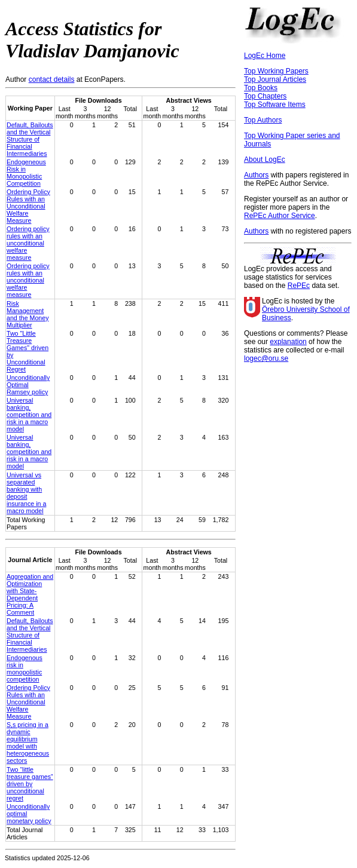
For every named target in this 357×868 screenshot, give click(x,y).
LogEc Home (265, 56)
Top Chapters (265, 96)
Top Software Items (275, 105)
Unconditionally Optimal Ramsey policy (28, 385)
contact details (52, 79)
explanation (288, 342)
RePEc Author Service (280, 216)
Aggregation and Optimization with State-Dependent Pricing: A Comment (30, 594)
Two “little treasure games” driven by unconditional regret (30, 784)
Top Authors (263, 120)
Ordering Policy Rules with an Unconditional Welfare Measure (28, 206)
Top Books (261, 88)
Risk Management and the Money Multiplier (28, 314)
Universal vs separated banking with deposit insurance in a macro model (26, 493)
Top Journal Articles (275, 79)
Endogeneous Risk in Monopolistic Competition (26, 173)
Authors (256, 175)
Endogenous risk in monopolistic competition (25, 668)
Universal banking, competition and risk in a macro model (29, 415)
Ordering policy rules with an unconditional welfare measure (28, 243)
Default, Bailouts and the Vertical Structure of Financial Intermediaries (30, 139)
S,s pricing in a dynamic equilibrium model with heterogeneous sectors (28, 743)
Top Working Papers (276, 71)
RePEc (299, 286)
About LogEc (265, 160)
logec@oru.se (266, 358)
